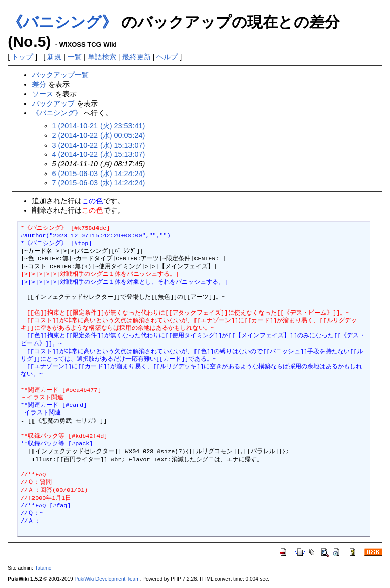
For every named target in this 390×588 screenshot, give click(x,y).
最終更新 (137, 57)
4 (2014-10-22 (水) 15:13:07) (99, 154)
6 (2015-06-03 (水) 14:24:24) (99, 174)
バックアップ (53, 103)
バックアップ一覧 (60, 75)
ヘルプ (167, 57)
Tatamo (43, 568)
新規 (54, 57)
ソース (43, 94)
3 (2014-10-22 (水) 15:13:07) (99, 145)
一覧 (75, 57)
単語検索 (102, 57)
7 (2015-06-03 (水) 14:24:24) (99, 183)
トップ (22, 57)
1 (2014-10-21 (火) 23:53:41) (99, 126)
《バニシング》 (62, 22)
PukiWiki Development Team (107, 579)
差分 (39, 84)
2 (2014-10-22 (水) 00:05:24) (99, 135)
